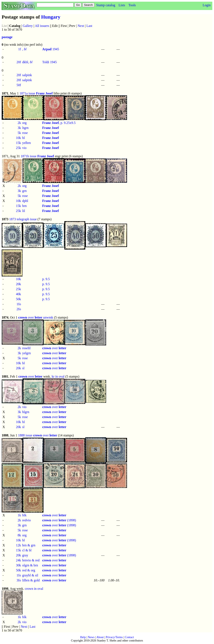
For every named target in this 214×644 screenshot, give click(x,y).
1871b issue (29, 156)
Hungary (51, 17)
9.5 (48, 279)
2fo (19, 309)
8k (19, 535)
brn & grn (29, 545)
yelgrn (26, 353)
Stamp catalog (106, 5)
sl (23, 368)
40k (18, 294)
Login (207, 5)
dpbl (25, 201)
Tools (132, 5)
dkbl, (27, 62)
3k (19, 128)
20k (18, 284)
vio (24, 148)
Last (89, 26)
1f (20, 49)
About (100, 637)
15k (18, 143)
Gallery (28, 26)
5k (19, 133)
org (24, 123)
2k (19, 123)
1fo (19, 304)
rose (25, 133)
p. (44, 279)
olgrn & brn (30, 565)
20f (19, 62)
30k (18, 565)
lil (24, 211)
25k (18, 148)
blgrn (26, 412)
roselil (26, 348)
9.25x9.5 (70, 123)
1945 (51, 49)
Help (83, 637)
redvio (26, 520)
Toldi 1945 (50, 62)
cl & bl (27, 550)
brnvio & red (31, 560)
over (30, 317)
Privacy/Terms (114, 637)
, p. (53, 123)
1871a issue (27, 93)
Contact (129, 637)
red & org (29, 570)
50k (18, 299)
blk (24, 515)
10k (18, 138)
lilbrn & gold (31, 580)
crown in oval (34, 589)
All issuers (42, 26)
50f (19, 85)
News (91, 637)
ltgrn (25, 128)
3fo (19, 580)
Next (81, 26)
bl (23, 138)
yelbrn (26, 143)
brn (24, 206)
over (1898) (59, 520)
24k (18, 560)
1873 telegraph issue (23, 219)
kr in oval (58, 376)
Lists (122, 5)
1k (19, 515)
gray (25, 555)
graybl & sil (30, 575)
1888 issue (25, 435)
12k (18, 545)
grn (24, 191)
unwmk (48, 317)
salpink (27, 75)
